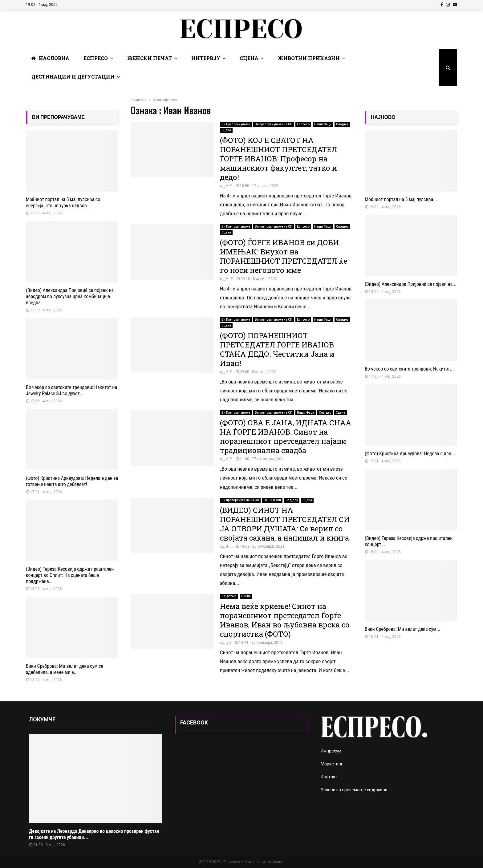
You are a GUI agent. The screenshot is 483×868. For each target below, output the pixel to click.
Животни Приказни (309, 58)
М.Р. (229, 186)
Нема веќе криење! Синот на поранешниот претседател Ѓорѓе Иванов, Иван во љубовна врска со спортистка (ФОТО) (285, 620)
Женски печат (150, 58)
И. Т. (229, 546)
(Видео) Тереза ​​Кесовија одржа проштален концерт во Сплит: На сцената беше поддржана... (70, 575)
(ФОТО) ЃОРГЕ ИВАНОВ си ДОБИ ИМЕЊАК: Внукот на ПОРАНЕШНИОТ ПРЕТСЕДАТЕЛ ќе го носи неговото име (284, 256)
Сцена (249, 58)
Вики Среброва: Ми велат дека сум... (402, 629)
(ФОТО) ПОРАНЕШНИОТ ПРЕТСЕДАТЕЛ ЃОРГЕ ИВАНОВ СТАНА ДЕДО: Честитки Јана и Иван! (277, 349)
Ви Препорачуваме (236, 124)
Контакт (329, 777)
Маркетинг (332, 764)
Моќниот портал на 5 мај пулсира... (401, 199)
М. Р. (229, 279)
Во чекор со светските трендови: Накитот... (409, 369)
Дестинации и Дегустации (73, 77)
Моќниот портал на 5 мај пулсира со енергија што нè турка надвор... (63, 203)
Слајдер (342, 124)
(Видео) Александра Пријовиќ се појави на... (411, 284)
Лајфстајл (229, 596)
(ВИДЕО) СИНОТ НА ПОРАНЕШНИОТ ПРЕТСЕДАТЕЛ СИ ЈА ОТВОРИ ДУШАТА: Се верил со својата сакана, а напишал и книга (285, 524)
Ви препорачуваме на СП (274, 124)
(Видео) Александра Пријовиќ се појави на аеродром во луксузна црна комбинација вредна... (70, 296)
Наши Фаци (323, 124)
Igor (229, 643)
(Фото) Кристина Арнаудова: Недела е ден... (410, 454)
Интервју (206, 58)
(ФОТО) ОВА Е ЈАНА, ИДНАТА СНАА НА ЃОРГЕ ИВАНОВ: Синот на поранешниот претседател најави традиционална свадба (286, 436)
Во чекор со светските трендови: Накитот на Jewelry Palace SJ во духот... (71, 390)
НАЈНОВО (383, 117)
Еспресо (96, 58)
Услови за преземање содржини (354, 790)
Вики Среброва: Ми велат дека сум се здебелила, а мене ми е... (65, 669)
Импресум (331, 751)
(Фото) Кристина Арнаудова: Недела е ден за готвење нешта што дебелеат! (72, 481)
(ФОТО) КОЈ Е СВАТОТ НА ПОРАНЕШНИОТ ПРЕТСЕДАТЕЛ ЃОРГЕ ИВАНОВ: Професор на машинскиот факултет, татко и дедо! (278, 159)
